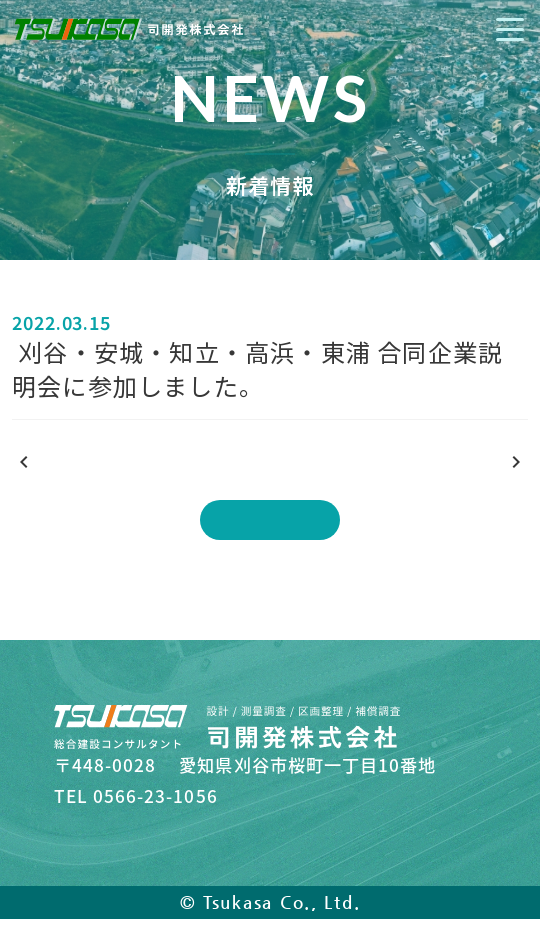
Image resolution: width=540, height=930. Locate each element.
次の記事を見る (446, 463)
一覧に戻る (270, 519)
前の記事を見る (94, 463)
